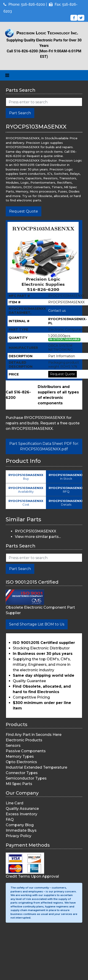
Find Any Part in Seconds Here (34, 735)
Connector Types (22, 773)
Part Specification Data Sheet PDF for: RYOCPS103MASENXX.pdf (44, 446)
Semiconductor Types (26, 778)
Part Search (20, 113)
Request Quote (24, 211)
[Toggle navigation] (7, 75)
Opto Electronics (21, 762)
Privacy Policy (19, 836)
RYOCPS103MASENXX (36, 531)
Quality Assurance (22, 809)
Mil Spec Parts (19, 784)
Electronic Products (24, 740)
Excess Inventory (21, 814)
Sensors (13, 746)
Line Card (15, 803)
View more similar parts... (38, 537)
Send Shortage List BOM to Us (37, 624)
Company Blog (20, 825)
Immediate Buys (21, 830)
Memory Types (20, 756)
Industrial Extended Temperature (36, 767)
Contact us (57, 311)
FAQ (10, 819)
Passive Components (26, 751)
